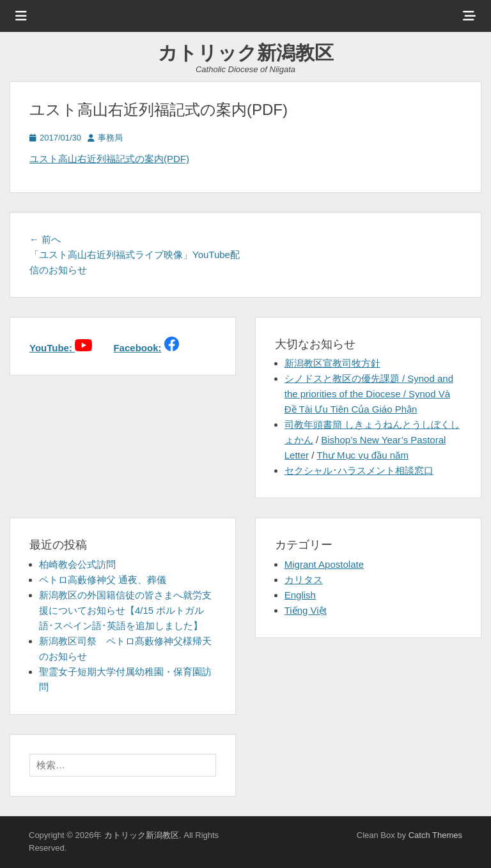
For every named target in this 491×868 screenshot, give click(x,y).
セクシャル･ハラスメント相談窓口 (359, 470)
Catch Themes (435, 835)
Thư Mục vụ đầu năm (362, 455)
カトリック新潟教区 (246, 53)
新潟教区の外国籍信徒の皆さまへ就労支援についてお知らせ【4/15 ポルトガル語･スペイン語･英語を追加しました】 (125, 610)
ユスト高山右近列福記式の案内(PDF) (109, 159)
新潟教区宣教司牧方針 (332, 363)
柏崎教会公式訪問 (77, 564)
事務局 (110, 138)
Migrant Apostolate (324, 564)
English (300, 595)
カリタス (304, 580)
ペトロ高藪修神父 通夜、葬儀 (103, 580)
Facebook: (137, 348)
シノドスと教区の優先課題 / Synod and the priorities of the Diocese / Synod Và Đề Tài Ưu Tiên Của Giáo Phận (369, 394)
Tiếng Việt (306, 610)
